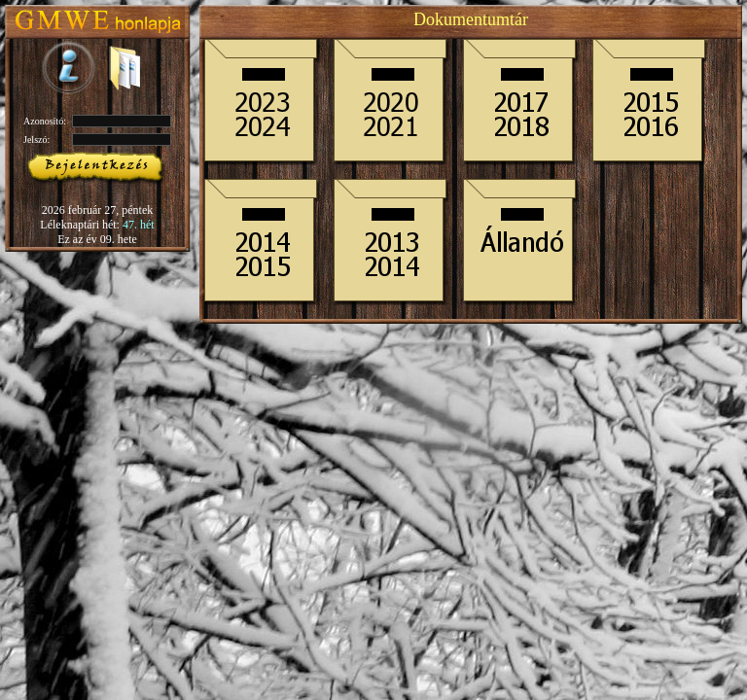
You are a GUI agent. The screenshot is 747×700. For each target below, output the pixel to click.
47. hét (139, 225)
